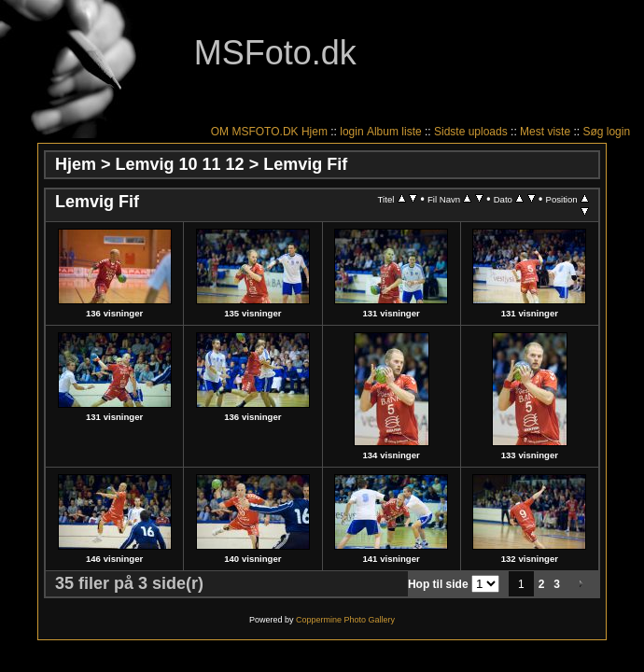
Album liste (394, 132)
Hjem (315, 132)
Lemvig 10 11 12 (180, 164)
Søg (593, 132)
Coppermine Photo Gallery (345, 620)
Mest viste (545, 132)
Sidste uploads (471, 132)
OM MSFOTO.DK (255, 132)
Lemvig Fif (305, 164)
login (351, 132)
